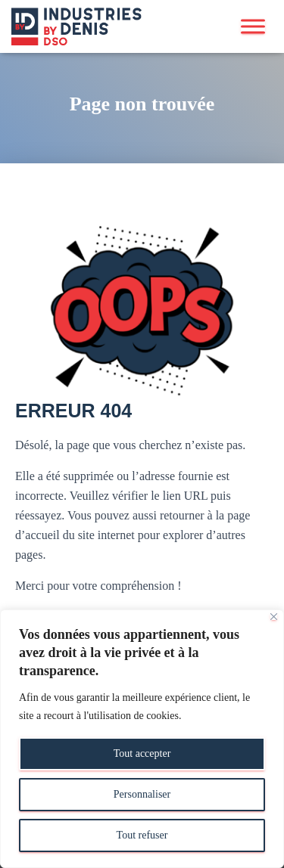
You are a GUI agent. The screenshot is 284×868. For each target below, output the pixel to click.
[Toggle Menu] (253, 26)
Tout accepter (142, 753)
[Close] (274, 617)
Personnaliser (142, 794)
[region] (142, 739)
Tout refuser (142, 835)
